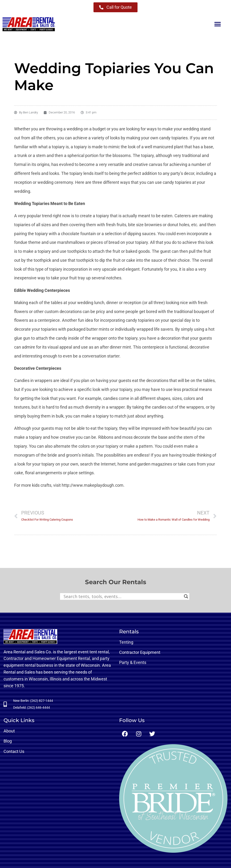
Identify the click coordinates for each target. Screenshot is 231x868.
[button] (217, 24)
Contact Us (14, 751)
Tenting (126, 642)
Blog (8, 741)
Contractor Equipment (140, 652)
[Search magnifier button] (186, 596)
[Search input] (123, 596)
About (9, 731)
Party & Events (133, 662)
